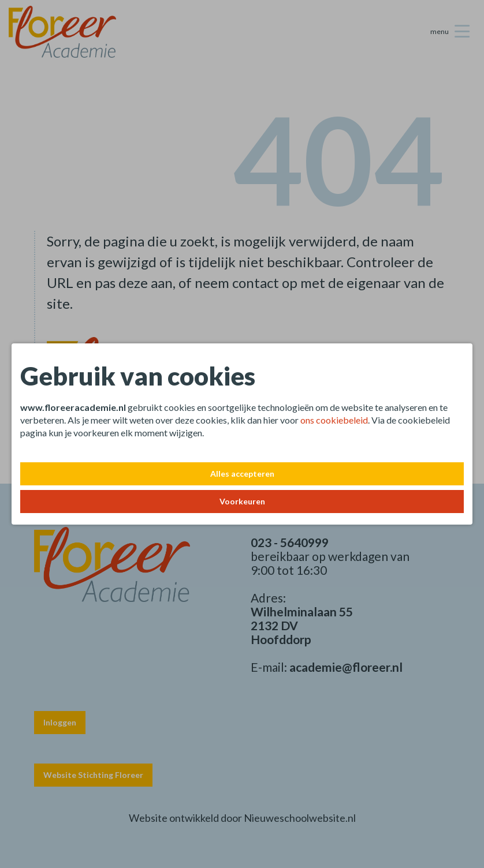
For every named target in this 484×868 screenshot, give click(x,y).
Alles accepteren (242, 474)
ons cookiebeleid (334, 420)
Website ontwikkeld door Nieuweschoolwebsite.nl (242, 818)
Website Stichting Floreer (93, 775)
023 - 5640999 (290, 542)
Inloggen (60, 722)
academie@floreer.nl (346, 667)
